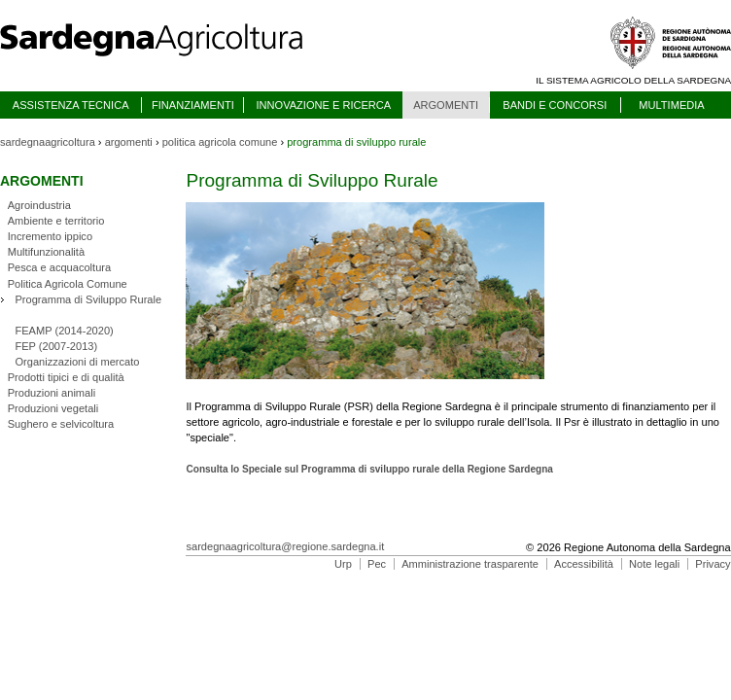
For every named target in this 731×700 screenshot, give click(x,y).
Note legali (654, 564)
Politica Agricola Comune (68, 284)
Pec (377, 564)
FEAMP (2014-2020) (64, 331)
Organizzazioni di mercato (77, 362)
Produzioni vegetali (53, 408)
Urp (343, 564)
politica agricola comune (220, 142)
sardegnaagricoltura (48, 142)
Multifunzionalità (46, 252)
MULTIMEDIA (671, 105)
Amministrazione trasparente (470, 564)
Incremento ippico (50, 236)
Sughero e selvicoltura (61, 424)
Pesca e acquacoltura (59, 267)
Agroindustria (39, 205)
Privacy (713, 564)
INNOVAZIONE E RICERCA (323, 105)
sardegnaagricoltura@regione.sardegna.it (285, 546)
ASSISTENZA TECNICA (71, 105)
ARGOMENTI (446, 105)
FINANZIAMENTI (193, 105)
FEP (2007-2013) (56, 346)
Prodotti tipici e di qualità (66, 377)
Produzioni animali (52, 393)
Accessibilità (584, 564)
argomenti (129, 142)
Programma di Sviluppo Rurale (88, 299)
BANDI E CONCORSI (555, 105)
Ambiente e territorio (56, 221)
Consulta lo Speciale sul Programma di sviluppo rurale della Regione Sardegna (369, 469)
